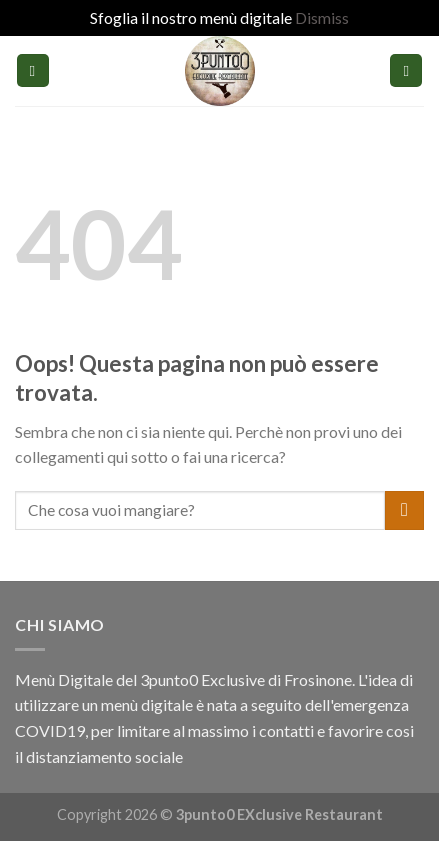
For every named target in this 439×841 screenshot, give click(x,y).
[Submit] (404, 510)
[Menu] (33, 70)
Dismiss (322, 17)
